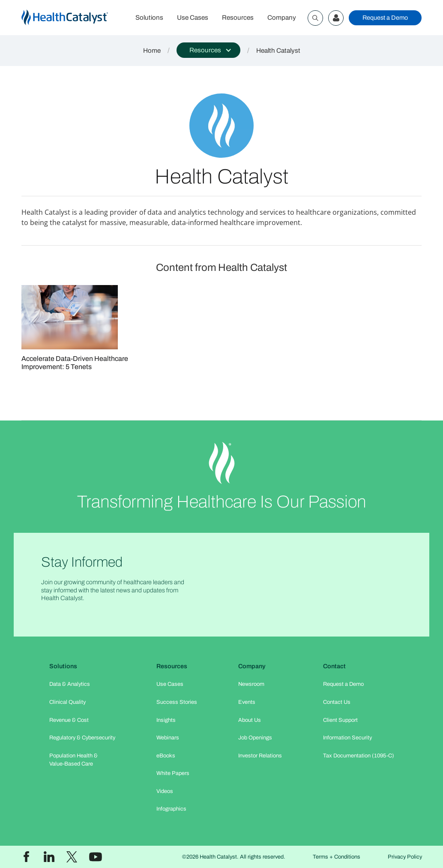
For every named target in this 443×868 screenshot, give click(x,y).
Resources (238, 18)
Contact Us (337, 702)
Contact (334, 666)
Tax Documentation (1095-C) (359, 756)
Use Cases (193, 18)
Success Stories (177, 702)
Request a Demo (385, 18)
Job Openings (255, 738)
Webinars (168, 738)
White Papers (173, 773)
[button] (208, 50)
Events (247, 702)
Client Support (340, 720)
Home (152, 51)
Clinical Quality (67, 702)
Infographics (171, 809)
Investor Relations (260, 756)
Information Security (347, 738)
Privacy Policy (405, 857)
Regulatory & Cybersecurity (82, 738)
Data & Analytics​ (70, 684)
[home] (75, 18)
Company (282, 18)
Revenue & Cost (69, 720)
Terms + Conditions (337, 857)
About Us (250, 720)
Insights (166, 720)
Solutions (149, 18)
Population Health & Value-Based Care (73, 760)
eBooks (166, 756)
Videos (165, 791)
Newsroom (251, 684)
